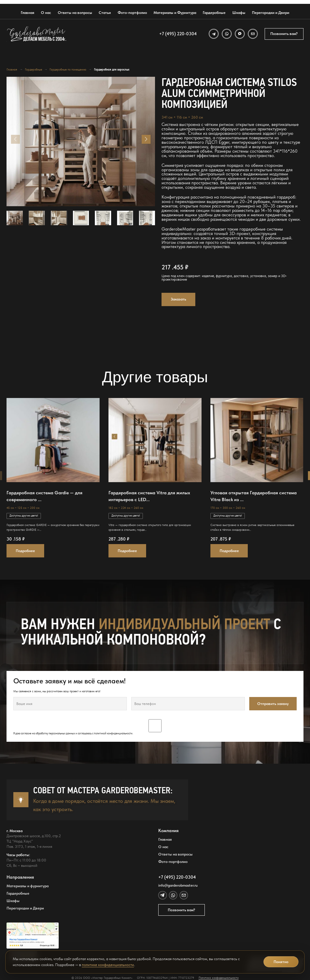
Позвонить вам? (284, 33)
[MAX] (240, 34)
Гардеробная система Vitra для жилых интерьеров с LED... (149, 496)
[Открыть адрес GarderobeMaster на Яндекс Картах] (33, 936)
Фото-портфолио (132, 12)
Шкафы (239, 12)
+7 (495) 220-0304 (178, 34)
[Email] (253, 34)
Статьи (105, 12)
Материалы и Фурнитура (175, 12)
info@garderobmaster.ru (178, 885)
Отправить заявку (273, 704)
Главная (28, 12)
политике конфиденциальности (108, 965)
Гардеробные (214, 12)
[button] (146, 139)
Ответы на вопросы (75, 12)
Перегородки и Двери (271, 12)
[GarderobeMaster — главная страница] (37, 34)
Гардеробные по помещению (68, 69)
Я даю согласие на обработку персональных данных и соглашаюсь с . (155, 727)
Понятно (281, 962)
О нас (46, 12)
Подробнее (25, 551)
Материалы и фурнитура (28, 886)
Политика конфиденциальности (219, 978)
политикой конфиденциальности (113, 733)
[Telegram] (214, 34)
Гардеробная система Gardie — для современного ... (44, 496)
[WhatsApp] (227, 34)
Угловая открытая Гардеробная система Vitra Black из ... (254, 496)
